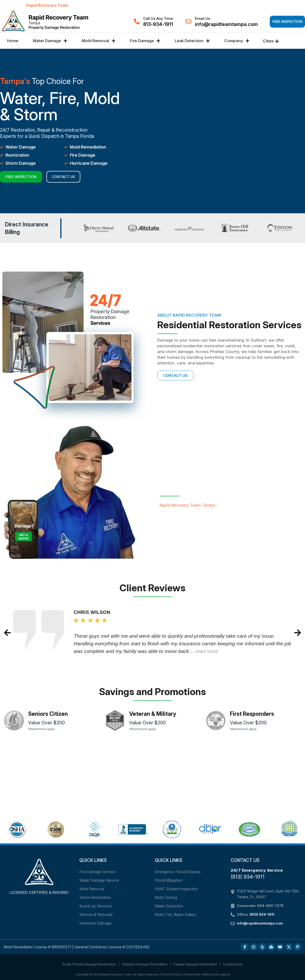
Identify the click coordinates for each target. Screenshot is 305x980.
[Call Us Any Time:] (137, 21)
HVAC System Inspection (176, 889)
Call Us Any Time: (158, 18)
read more (207, 651)
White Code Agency (216, 974)
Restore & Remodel (96, 915)
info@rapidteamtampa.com (226, 24)
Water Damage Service (99, 880)
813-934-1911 (158, 24)
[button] (7, 633)
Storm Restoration (95, 897)
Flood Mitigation (169, 880)
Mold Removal (99, 41)
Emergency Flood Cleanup (178, 872)
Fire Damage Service (97, 872)
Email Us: (203, 18)
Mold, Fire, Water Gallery (176, 915)
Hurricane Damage (95, 923)
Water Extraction (169, 906)
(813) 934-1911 (248, 877)
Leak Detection (192, 41)
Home (13, 41)
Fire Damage (145, 41)
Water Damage (50, 41)
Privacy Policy (172, 974)
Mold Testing (166, 897)
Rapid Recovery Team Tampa (187, 505)
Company (237, 41)
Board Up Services (96, 906)
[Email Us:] (188, 21)
